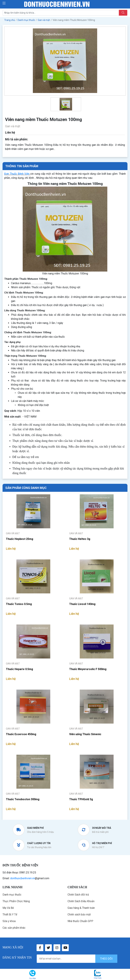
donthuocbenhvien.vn (23, 878)
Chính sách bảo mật (79, 914)
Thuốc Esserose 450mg (21, 734)
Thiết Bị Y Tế (10, 914)
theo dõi (106, 959)
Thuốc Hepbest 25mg (20, 539)
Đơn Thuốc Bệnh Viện (17, 174)
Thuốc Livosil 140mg (82, 604)
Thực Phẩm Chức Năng (16, 901)
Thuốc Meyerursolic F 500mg (88, 669)
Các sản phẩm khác (14, 928)
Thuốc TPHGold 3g (81, 799)
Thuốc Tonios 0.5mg (19, 604)
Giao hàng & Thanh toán (81, 908)
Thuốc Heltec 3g (80, 539)
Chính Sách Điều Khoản (81, 901)
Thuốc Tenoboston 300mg (23, 799)
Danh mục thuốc (12, 895)
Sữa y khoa (9, 921)
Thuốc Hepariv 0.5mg (19, 669)
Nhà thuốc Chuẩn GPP (80, 921)
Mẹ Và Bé (8, 908)
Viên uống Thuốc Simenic (85, 734)
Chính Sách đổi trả (78, 895)
